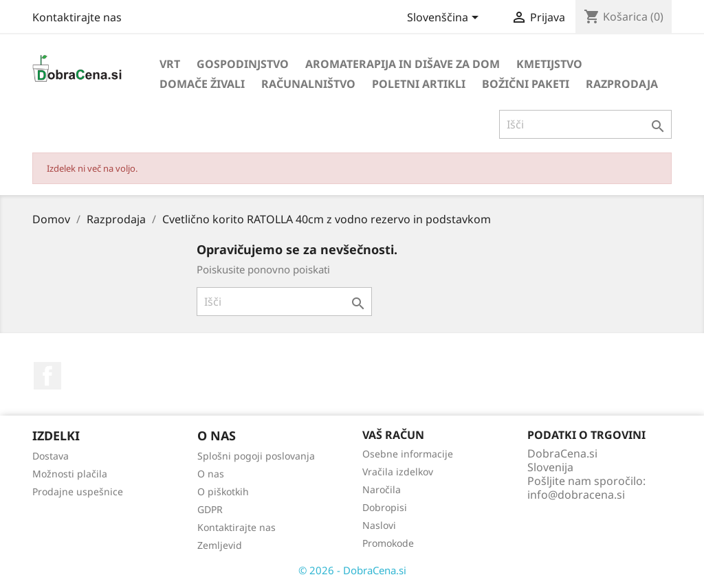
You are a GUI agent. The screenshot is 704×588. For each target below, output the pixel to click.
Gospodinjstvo (243, 64)
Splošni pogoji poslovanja (256, 456)
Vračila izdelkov (398, 472)
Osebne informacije (408, 454)
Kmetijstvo (549, 64)
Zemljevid (220, 545)
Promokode (388, 543)
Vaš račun (393, 435)
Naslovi (379, 525)
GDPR (210, 509)
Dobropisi (385, 507)
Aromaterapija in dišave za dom (403, 64)
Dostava (51, 456)
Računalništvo (308, 84)
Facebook (47, 376)
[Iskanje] (585, 124)
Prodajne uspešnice (78, 491)
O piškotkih (223, 491)
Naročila (382, 489)
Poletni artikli (419, 84)
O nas (211, 474)
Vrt (170, 64)
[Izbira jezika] (445, 19)
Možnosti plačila (70, 474)
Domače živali (202, 84)
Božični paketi (526, 84)
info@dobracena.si (576, 495)
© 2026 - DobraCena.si (352, 570)
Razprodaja (622, 84)
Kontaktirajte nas (77, 17)
